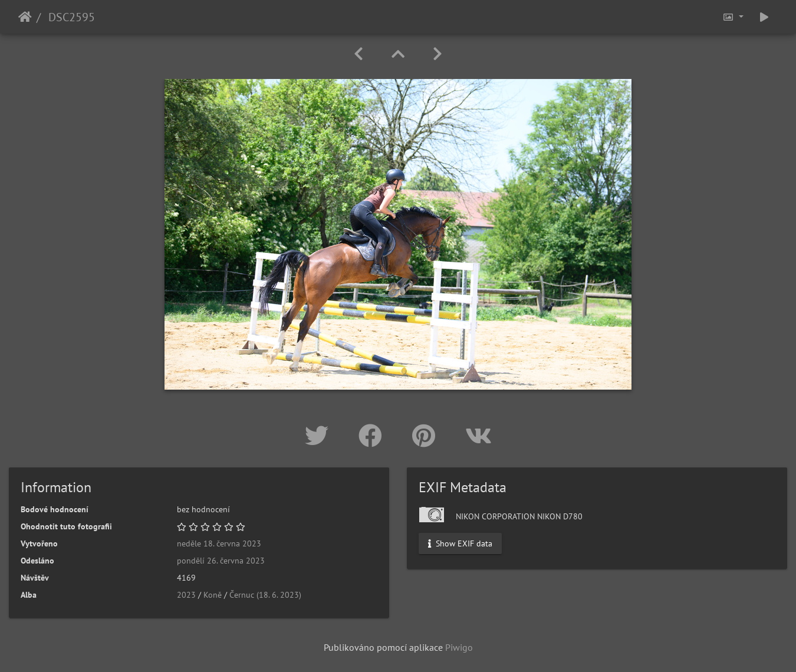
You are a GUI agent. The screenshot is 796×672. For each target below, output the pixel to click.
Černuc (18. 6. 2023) (265, 595)
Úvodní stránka (25, 17)
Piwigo (459, 647)
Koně (213, 595)
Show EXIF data (460, 543)
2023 (186, 595)
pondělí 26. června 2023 (221, 561)
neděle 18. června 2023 (219, 543)
